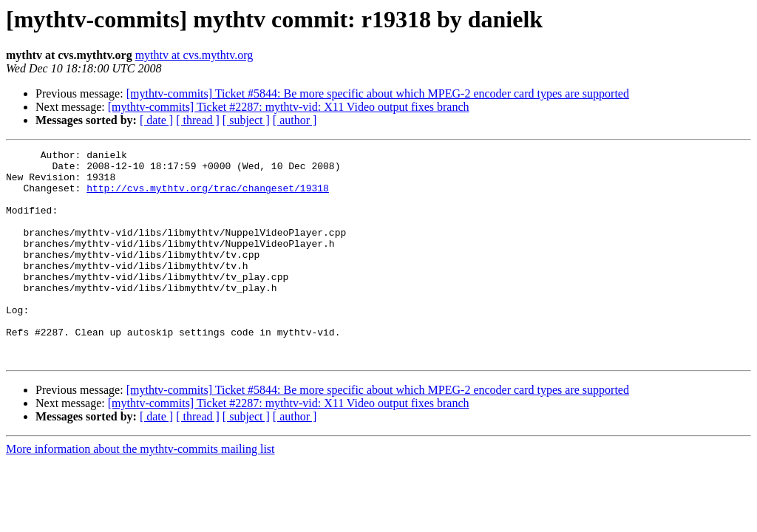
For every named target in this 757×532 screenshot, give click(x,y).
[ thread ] (198, 120)
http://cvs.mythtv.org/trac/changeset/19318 (208, 197)
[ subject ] (246, 120)
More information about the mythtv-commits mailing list (140, 491)
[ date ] (156, 120)
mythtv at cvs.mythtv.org (194, 55)
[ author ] (295, 120)
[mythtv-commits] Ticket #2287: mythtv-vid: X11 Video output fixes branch (289, 107)
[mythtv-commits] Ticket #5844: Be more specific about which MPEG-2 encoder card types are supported (378, 93)
